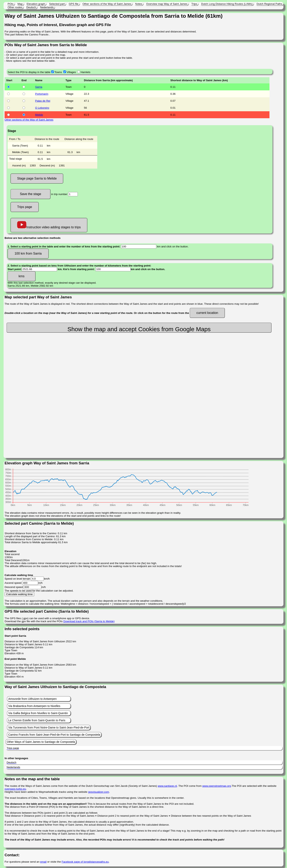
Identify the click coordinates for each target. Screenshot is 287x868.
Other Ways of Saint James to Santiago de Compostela (41, 742)
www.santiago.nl (167, 786)
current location (207, 313)
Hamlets (85, 72)
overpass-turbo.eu (15, 789)
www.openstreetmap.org (217, 786)
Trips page (25, 207)
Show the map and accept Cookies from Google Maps (139, 329)
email (43, 862)
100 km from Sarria (28, 253)
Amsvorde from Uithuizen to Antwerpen (32, 699)
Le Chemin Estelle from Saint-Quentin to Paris (37, 720)
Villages (71, 72)
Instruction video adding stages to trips (49, 225)
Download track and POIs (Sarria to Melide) (89, 621)
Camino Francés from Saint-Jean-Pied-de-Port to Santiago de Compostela (54, 735)
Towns (58, 72)
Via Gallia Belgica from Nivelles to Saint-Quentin (38, 713)
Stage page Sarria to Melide (37, 178)
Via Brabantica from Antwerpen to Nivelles (34, 706)
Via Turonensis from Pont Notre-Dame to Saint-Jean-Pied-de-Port (49, 727)
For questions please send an (22, 862)
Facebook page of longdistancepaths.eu (85, 862)
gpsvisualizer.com (99, 792)
